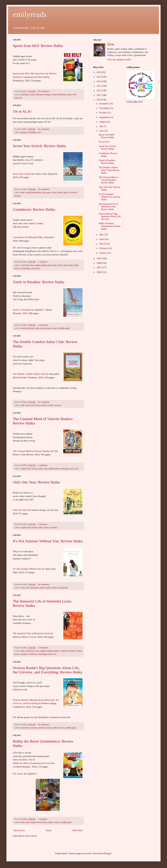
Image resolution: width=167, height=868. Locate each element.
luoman (88, 853)
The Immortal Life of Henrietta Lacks (31, 633)
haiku (69, 95)
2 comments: (43, 325)
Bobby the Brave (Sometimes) (28, 763)
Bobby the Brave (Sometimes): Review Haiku (110, 226)
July (101, 126)
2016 (99, 72)
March (102, 244)
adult (32, 95)
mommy (18, 196)
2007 (99, 268)
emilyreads (30, 14)
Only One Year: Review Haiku (36, 482)
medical (24, 654)
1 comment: (43, 262)
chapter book (26, 469)
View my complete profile (119, 60)
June (102, 131)
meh (74, 95)
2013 (99, 86)
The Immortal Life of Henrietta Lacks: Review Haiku (108, 207)
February (104, 248)
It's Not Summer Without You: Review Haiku (48, 541)
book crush (52, 265)
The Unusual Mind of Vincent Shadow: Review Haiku (108, 180)
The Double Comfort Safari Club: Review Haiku (109, 170)
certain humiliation (58, 95)
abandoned (25, 95)
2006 (99, 272)
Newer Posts (19, 830)
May (102, 235)
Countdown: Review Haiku (34, 209)
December (104, 104)
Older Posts (77, 830)
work (39, 132)
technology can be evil (30, 268)
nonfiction (18, 98)
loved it (17, 268)
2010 (99, 100)
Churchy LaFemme (68, 651)
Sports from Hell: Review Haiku (38, 46)
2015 (99, 77)
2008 (99, 263)
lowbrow (73, 193)
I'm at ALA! (22, 111)
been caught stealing (38, 265)
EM (112, 45)
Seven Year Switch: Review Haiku (39, 146)
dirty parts (46, 193)
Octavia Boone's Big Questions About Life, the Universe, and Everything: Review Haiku (48, 670)
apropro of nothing (28, 132)
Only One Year (20, 510)
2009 (99, 259)
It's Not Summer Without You (27, 569)
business (56, 651)
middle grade (64, 328)
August (103, 122)
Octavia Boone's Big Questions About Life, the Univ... (110, 217)
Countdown (19, 237)
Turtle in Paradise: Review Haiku (39, 282)
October (103, 113)
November (104, 108)
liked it (66, 193)
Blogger (108, 853)
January (103, 253)
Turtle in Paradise (22, 310)
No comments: (44, 91)
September (104, 117)
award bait (25, 265)
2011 (99, 95)
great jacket (69, 265)
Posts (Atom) (31, 836)
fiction (54, 193)
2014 (99, 81)
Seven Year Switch (22, 174)
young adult (63, 588)
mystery (58, 405)
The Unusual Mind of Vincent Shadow (32, 451)
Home (49, 830)
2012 (99, 90)
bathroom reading (43, 95)
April (102, 239)
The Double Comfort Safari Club (29, 374)
